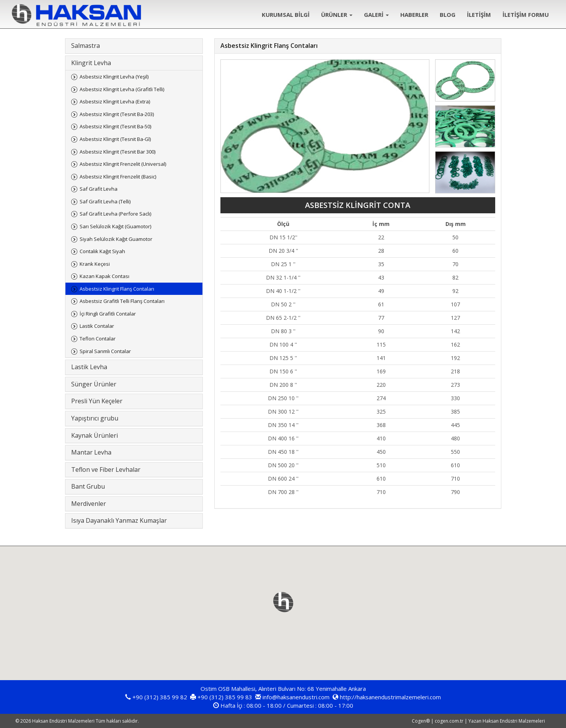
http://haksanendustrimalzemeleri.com (390, 697)
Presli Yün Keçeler (97, 401)
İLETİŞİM (479, 15)
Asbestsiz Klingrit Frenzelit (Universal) (123, 164)
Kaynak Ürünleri (95, 435)
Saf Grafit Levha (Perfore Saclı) (115, 214)
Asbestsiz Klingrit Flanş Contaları (117, 289)
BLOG (448, 15)
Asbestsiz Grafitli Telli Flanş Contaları (122, 301)
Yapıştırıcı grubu (95, 418)
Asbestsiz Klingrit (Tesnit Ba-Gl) (115, 139)
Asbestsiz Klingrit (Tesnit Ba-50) (115, 126)
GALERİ (376, 15)
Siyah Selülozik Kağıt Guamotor (116, 239)
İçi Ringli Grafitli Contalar (108, 314)
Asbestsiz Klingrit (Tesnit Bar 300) (117, 152)
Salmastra (86, 46)
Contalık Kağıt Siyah (102, 251)
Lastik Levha (89, 367)
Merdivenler (89, 504)
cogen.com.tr (449, 721)
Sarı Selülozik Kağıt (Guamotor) (115, 226)
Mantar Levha (91, 452)
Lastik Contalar (97, 326)
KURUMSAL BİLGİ (286, 15)
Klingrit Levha (91, 63)
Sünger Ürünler (94, 384)
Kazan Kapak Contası (104, 276)
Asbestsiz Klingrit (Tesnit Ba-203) (117, 114)
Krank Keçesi (95, 264)
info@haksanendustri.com (296, 697)
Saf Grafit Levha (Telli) (105, 201)
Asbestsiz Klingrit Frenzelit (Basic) (118, 177)
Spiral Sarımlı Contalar (105, 351)
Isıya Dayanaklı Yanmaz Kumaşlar (119, 520)
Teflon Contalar (98, 339)
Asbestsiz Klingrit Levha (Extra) (115, 101)
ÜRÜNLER (337, 15)
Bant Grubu (88, 486)
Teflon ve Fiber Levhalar (106, 470)
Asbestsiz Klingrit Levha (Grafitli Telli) (122, 89)
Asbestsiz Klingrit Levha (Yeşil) (114, 77)
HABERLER (414, 15)
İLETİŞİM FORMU (526, 15)
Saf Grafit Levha (99, 189)
